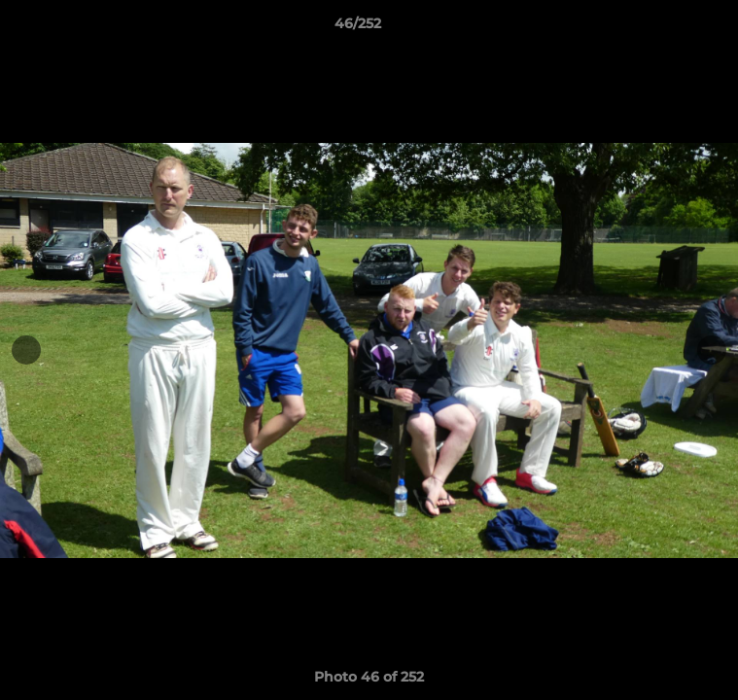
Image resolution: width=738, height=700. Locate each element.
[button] (668, 28)
